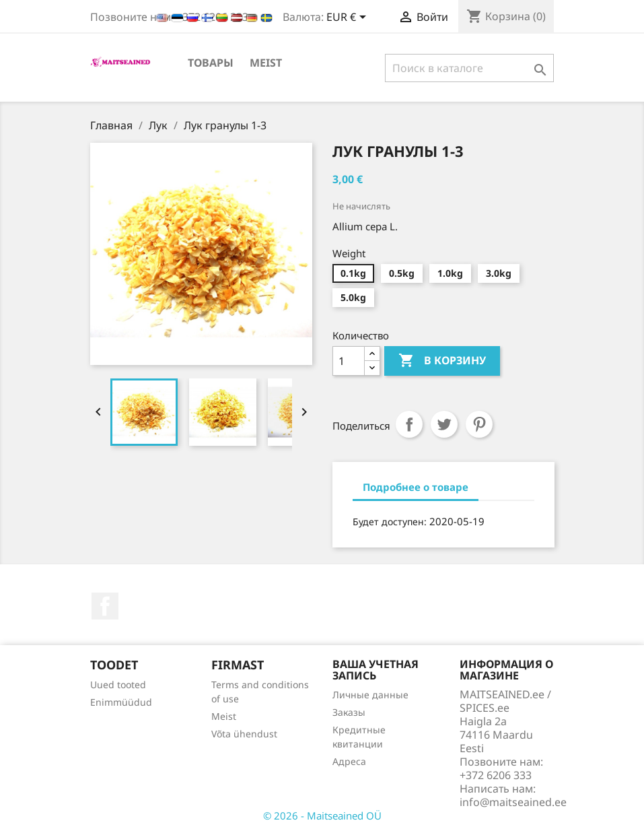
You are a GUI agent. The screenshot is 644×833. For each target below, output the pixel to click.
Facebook (105, 606)
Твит (444, 424)
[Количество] (349, 361)
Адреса (349, 761)
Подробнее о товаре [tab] (416, 487)
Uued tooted (118, 685)
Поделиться (409, 424)
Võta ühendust (244, 734)
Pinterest (479, 424)
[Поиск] (469, 68)
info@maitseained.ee (513, 802)
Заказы (349, 712)
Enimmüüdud (121, 702)
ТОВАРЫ (211, 63)
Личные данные (370, 695)
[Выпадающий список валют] (349, 18)
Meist (266, 63)
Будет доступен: (390, 522)
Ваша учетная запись (375, 670)
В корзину (442, 361)
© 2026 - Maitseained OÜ (322, 815)
